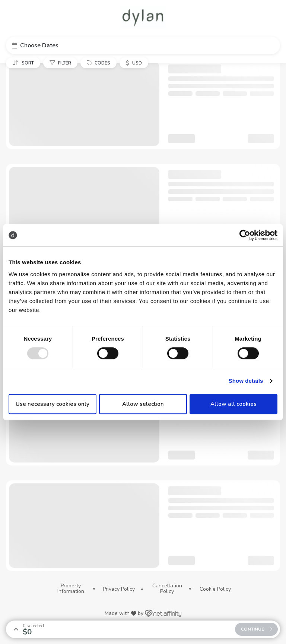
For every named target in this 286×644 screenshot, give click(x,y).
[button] (143, 45)
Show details (246, 381)
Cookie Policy (215, 589)
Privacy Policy (119, 589)
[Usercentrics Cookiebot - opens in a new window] (245, 235)
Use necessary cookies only (53, 404)
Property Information (71, 589)
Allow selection (143, 404)
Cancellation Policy (167, 589)
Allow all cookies (233, 404)
